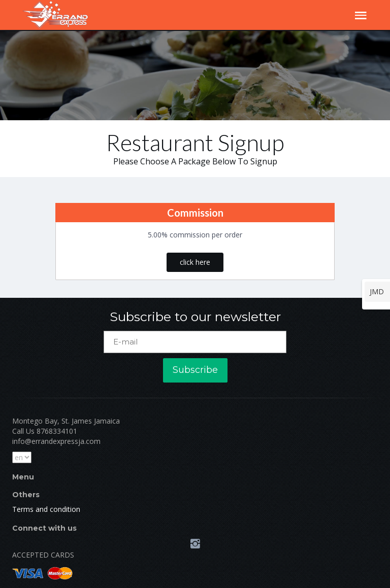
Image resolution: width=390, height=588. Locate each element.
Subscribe (195, 370)
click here (195, 262)
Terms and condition (46, 509)
